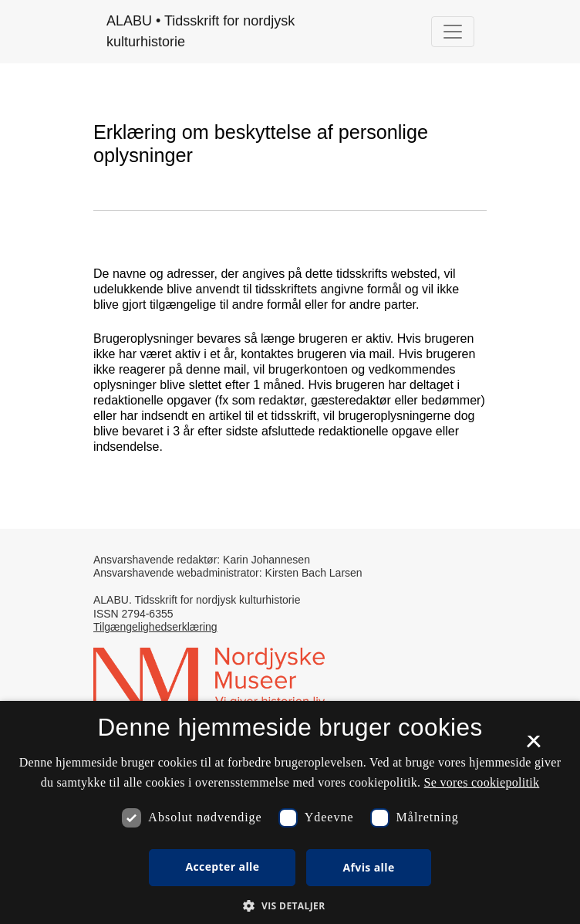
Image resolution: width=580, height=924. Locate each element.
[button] (290, 905)
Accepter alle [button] (222, 866)
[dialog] (290, 812)
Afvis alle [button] (368, 867)
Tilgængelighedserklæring (155, 627)
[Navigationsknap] (453, 32)
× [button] (533, 746)
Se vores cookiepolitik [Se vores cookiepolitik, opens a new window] (482, 782)
